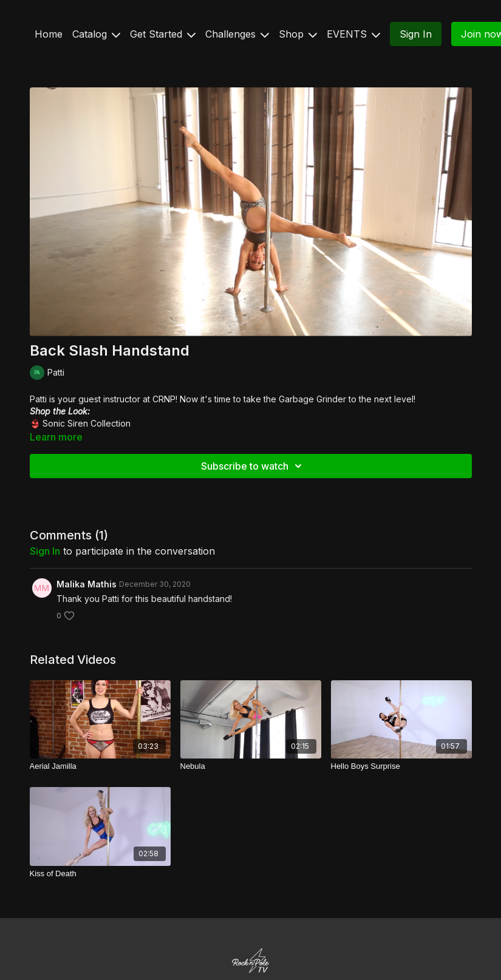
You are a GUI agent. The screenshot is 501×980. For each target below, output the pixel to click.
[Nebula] (251, 766)
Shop (298, 34)
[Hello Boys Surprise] (401, 766)
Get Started (163, 34)
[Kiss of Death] (100, 874)
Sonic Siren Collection (87, 423)
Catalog (96, 34)
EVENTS (353, 34)
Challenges (237, 34)
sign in (45, 551)
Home (49, 34)
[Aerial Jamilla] (100, 766)
